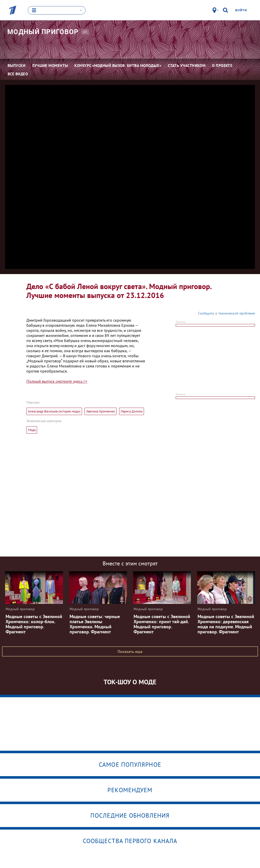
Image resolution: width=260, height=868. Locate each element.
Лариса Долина (132, 411)
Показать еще (130, 651)
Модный (43, 32)
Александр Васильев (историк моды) (54, 411)
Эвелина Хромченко (101, 411)
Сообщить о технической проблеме (226, 313)
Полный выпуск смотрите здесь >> (57, 381)
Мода (32, 430)
